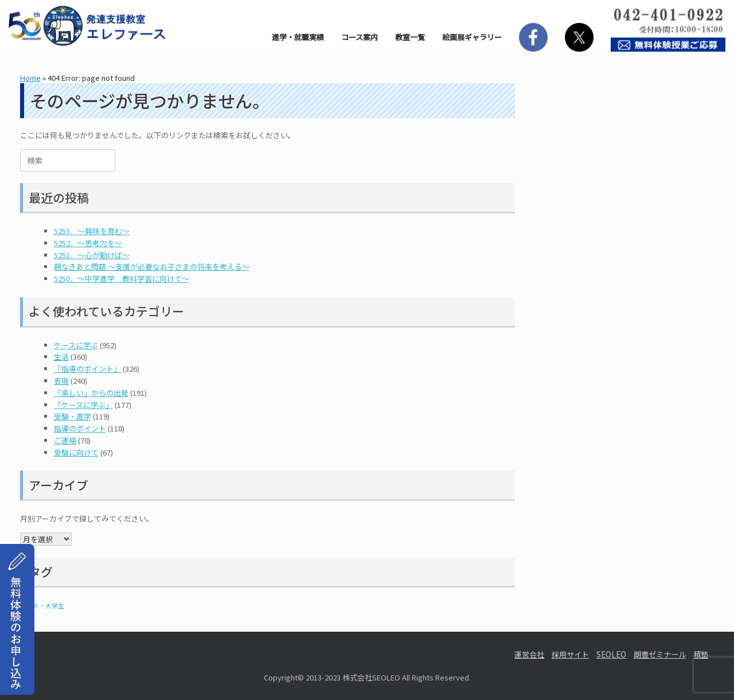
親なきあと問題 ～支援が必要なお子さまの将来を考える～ (152, 267)
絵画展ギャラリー (472, 37)
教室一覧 (410, 37)
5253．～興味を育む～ (92, 231)
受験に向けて (76, 452)
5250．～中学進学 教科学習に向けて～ (122, 279)
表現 (61, 381)
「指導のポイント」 (87, 369)
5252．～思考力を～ (88, 243)
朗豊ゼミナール (660, 654)
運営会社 (529, 654)
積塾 (701, 654)
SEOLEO (611, 654)
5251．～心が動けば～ (92, 255)
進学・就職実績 (298, 37)
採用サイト (570, 654)
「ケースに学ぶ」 (83, 405)
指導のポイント (80, 428)
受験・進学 (73, 416)
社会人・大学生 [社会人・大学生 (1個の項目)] (42, 606)
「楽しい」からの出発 (91, 393)
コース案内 (360, 37)
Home (30, 78)
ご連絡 (65, 440)
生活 (61, 357)
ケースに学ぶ (76, 345)
